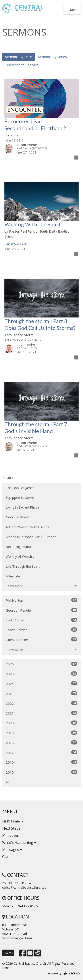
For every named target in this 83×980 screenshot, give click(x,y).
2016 (41, 762)
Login (6, 967)
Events (8, 953)
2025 (41, 674)
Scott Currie (41, 620)
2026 (41, 664)
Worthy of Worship (20, 556)
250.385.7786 (12, 883)
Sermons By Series (52, 57)
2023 (41, 694)
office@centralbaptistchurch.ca (24, 887)
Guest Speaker (41, 640)
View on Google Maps (17, 938)
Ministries (11, 835)
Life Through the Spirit (23, 566)
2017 (41, 752)
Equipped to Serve (20, 497)
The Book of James (20, 488)
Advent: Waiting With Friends (28, 527)
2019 (41, 733)
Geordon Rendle (41, 610)
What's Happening (19, 842)
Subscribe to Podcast (22, 65)
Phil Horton (41, 600)
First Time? (13, 821)
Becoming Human (19, 547)
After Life (13, 576)
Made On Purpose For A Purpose (31, 537)
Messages (12, 850)
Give (6, 857)
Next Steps (11, 828)
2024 (41, 684)
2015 (41, 772)
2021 (41, 713)
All (7, 782)
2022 (41, 703)
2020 (41, 723)
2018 (41, 743)
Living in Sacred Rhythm (24, 507)
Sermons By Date (18, 57)
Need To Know (17, 517)
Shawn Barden (41, 630)
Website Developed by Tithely (41, 972)
